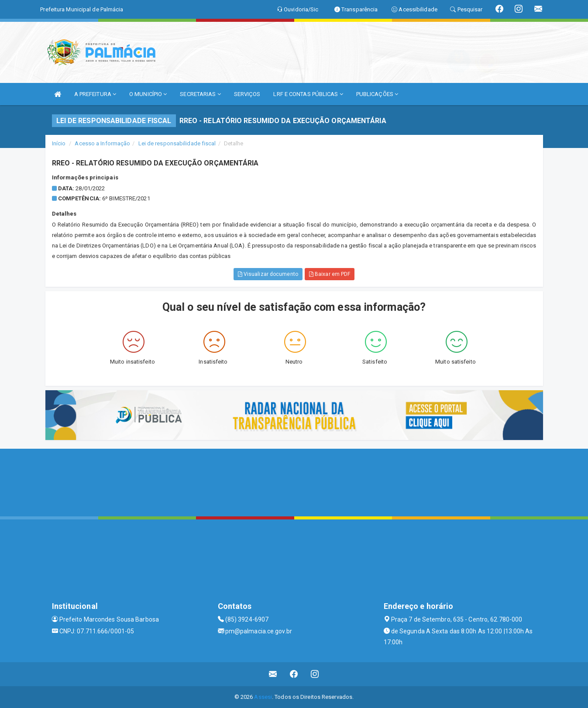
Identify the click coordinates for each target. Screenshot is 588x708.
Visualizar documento (268, 274)
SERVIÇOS (247, 94)
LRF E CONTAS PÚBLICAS (308, 94)
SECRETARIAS (200, 94)
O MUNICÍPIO (148, 94)
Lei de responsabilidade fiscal (177, 143)
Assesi (263, 697)
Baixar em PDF (330, 274)
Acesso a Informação (102, 143)
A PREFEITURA (95, 94)
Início (59, 143)
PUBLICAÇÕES (377, 94)
